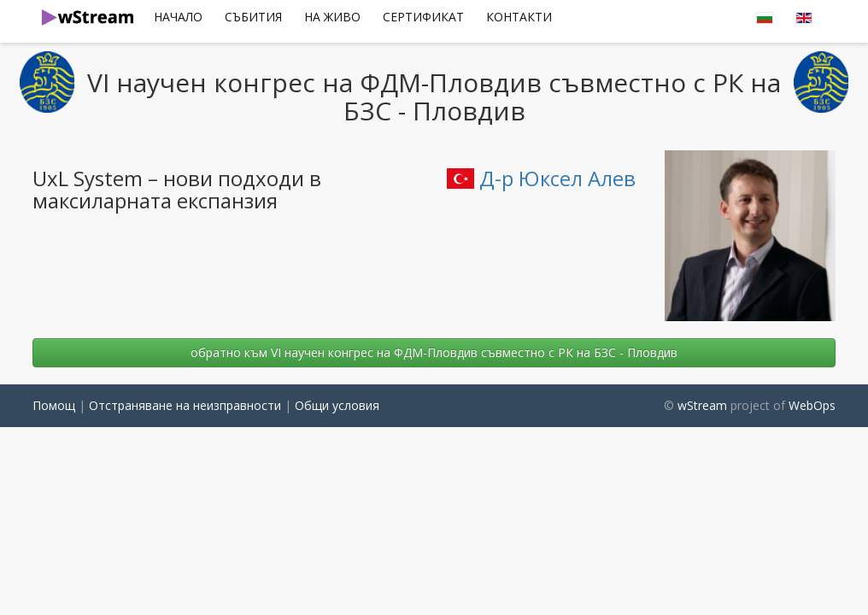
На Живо (332, 17)
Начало (178, 17)
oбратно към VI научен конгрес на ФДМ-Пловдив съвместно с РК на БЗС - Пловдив (434, 352)
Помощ (54, 405)
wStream (702, 405)
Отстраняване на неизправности (185, 405)
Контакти (519, 17)
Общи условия (337, 405)
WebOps (812, 405)
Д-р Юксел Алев (541, 178)
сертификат (423, 17)
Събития (253, 17)
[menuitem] (178, 17)
